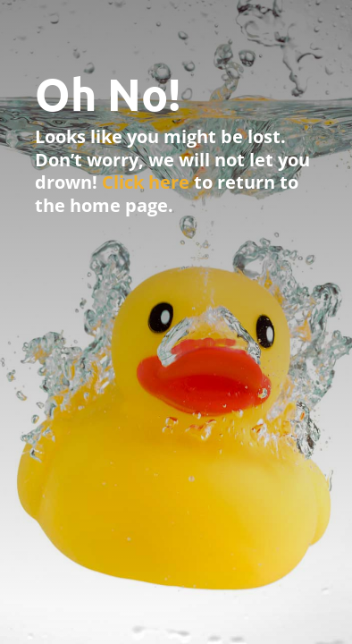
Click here (146, 182)
